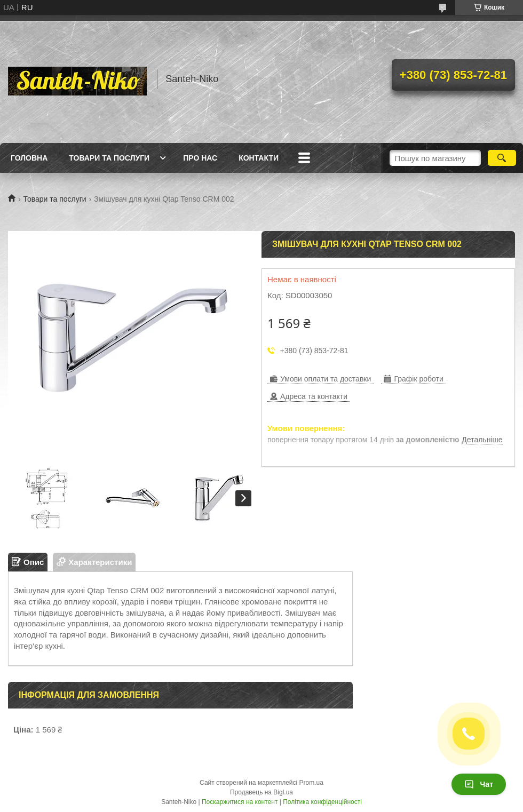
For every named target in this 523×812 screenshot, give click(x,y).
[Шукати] (502, 158)
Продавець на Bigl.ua (261, 792)
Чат (479, 784)
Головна (29, 158)
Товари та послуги (109, 158)
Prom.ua (311, 783)
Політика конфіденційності (322, 802)
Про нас (200, 158)
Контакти (259, 158)
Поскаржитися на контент (240, 802)
